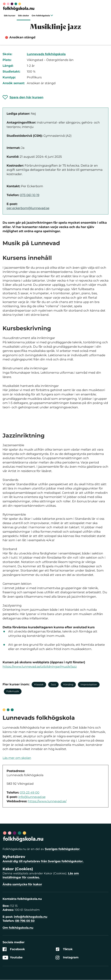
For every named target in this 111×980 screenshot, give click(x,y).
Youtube (13, 958)
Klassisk (39, 684)
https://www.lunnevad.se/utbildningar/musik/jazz (40, 667)
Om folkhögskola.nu (18, 928)
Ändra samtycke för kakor (22, 884)
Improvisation (89, 684)
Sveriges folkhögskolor (62, 849)
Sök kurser (10, 16)
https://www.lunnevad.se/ (47, 801)
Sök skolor (24, 16)
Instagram (67, 958)
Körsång (68, 684)
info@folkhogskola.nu (31, 917)
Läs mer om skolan (17, 758)
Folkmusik (13, 691)
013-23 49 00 (30, 793)
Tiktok (64, 949)
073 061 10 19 (30, 195)
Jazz (53, 684)
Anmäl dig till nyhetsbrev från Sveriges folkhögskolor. (43, 861)
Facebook (14, 949)
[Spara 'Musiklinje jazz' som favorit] (23, 97)
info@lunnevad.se (32, 797)
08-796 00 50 (25, 921)
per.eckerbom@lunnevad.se (28, 208)
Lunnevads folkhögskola (46, 54)
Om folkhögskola (42, 16)
